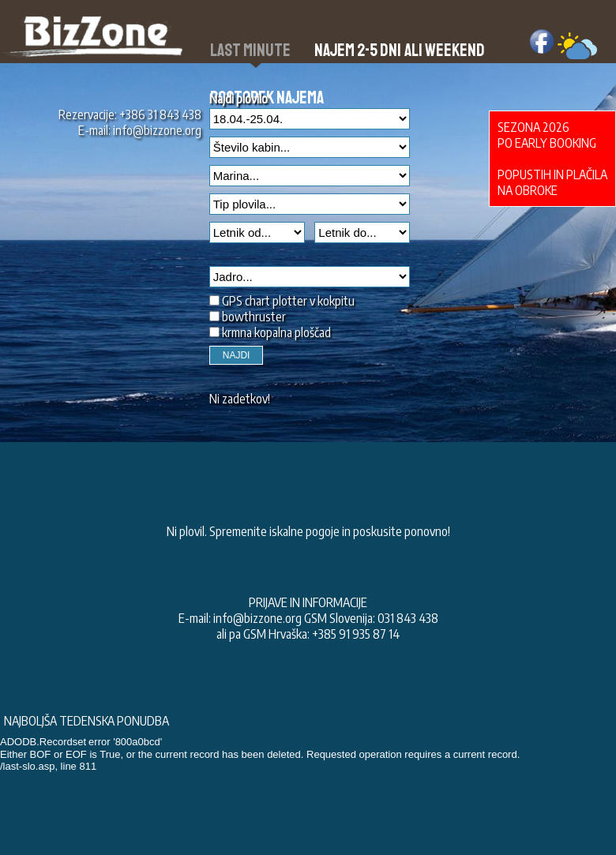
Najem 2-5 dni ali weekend (400, 51)
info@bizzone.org (157, 130)
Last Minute (250, 51)
